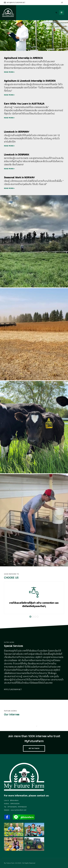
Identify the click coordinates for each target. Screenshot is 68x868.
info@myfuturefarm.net (15, 3)
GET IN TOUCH (34, 748)
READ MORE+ (9, 72)
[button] (30, 617)
